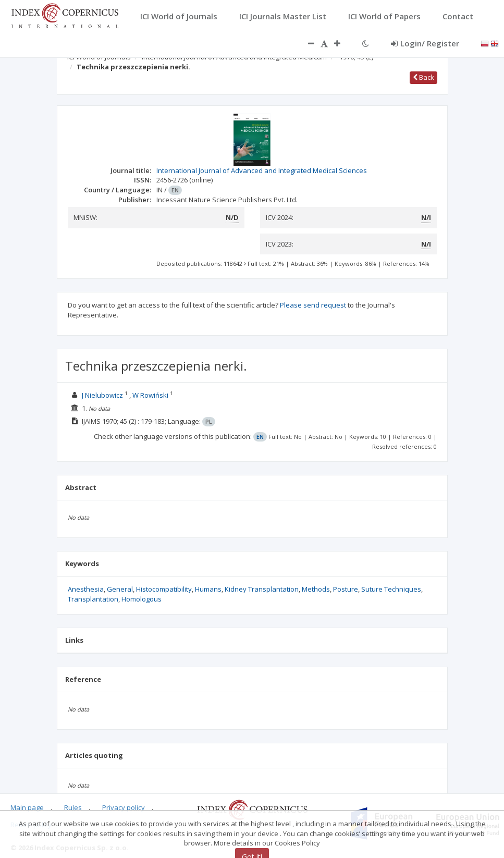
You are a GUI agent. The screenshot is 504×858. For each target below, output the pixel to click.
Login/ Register (425, 43)
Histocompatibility (164, 589)
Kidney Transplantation (262, 589)
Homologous (142, 599)
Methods (316, 589)
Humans (208, 589)
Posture (346, 589)
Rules (73, 807)
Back (423, 77)
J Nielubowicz (102, 395)
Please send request (313, 305)
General (120, 589)
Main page (27, 807)
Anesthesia (86, 589)
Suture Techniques (391, 589)
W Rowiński (150, 395)
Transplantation (93, 599)
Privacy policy (124, 807)
